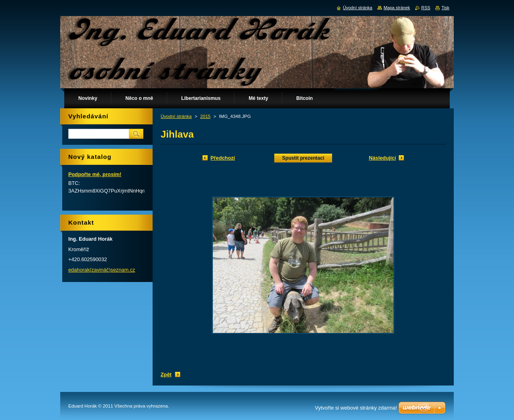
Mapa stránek (397, 8)
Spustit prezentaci (303, 158)
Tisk (445, 8)
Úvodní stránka (176, 116)
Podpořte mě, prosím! (95, 174)
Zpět (166, 374)
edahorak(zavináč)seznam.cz (102, 270)
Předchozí (223, 158)
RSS (426, 8)
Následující (382, 158)
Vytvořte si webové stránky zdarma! (356, 408)
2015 (206, 116)
